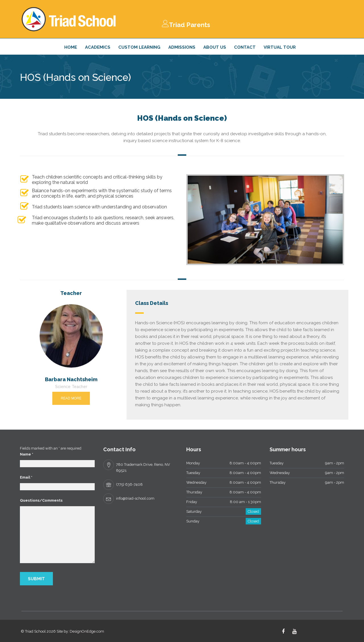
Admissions (182, 47)
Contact (245, 47)
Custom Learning (139, 47)
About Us (215, 47)
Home (71, 47)
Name (27, 454)
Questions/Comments (41, 500)
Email (26, 477)
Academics (98, 47)
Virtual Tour (280, 47)
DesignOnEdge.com (87, 631)
